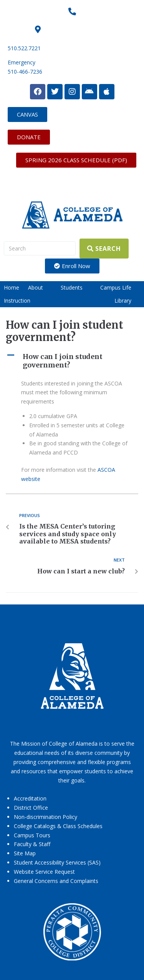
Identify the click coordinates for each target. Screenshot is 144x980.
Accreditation (30, 798)
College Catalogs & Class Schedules (58, 826)
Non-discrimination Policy (46, 817)
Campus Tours (32, 835)
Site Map (25, 853)
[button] (40, 288)
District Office (31, 808)
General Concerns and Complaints (56, 881)
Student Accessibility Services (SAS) (57, 862)
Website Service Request (44, 872)
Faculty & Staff (32, 844)
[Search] (40, 248)
